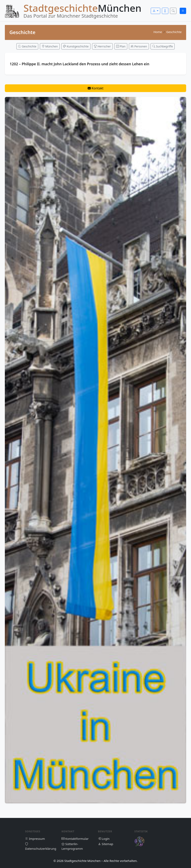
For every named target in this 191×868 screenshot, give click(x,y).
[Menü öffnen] (183, 11)
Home (158, 32)
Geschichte (174, 32)
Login (104, 839)
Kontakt (96, 88)
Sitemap (106, 844)
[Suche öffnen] (173, 11)
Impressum (35, 839)
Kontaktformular (75, 839)
